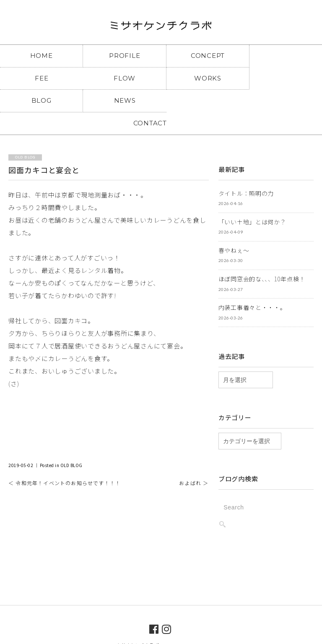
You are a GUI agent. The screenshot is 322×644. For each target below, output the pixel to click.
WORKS (121, 78)
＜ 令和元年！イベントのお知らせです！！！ (65, 460)
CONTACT (161, 100)
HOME (40, 55)
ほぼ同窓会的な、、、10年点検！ (262, 256)
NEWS (282, 78)
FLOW (40, 78)
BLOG (201, 78)
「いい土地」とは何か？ (252, 199)
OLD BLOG (71, 442)
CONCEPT (201, 55)
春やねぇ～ (234, 227)
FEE (282, 55)
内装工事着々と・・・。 (252, 284)
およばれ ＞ (194, 460)
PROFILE (120, 55)
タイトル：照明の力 (246, 170)
